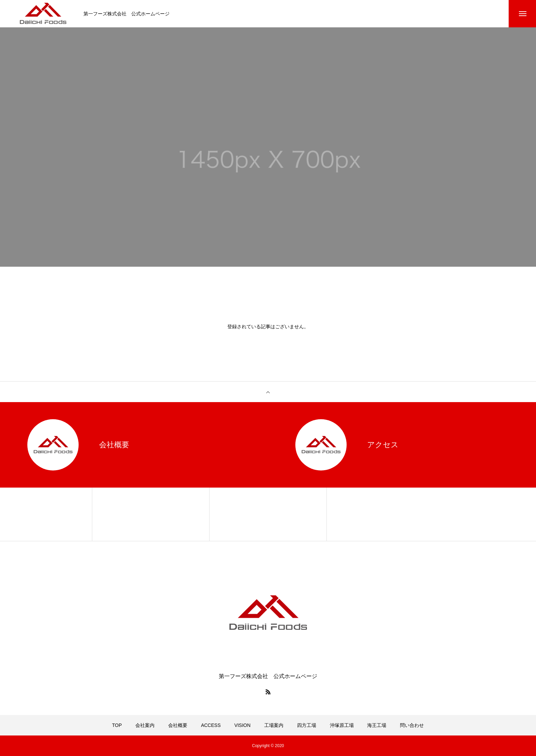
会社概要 (178, 725)
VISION (242, 725)
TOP (117, 725)
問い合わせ (412, 725)
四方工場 (307, 725)
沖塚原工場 (342, 725)
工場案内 (274, 725)
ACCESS (211, 725)
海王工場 (377, 725)
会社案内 (145, 725)
